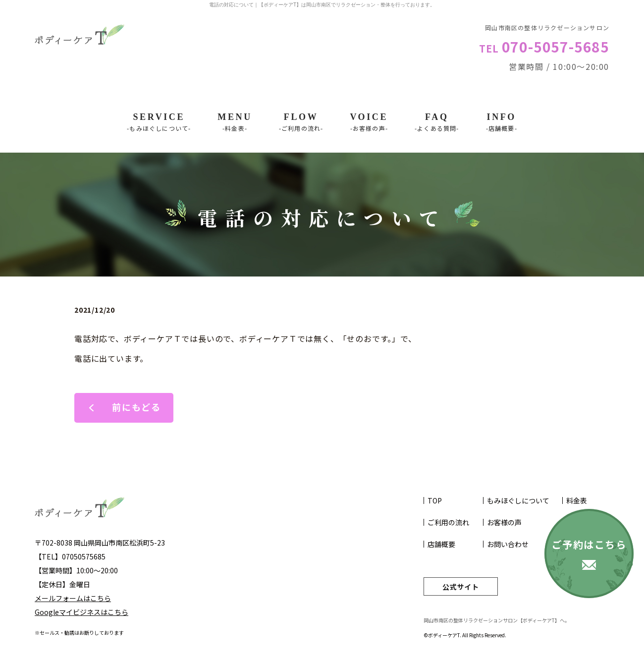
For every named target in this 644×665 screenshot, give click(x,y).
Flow (301, 122)
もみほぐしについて (518, 500)
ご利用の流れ (448, 522)
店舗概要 (441, 544)
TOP (435, 500)
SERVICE (159, 122)
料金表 (577, 500)
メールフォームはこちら (73, 598)
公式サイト (461, 587)
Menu (235, 122)
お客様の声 (504, 522)
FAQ (437, 122)
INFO (502, 122)
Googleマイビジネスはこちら (81, 612)
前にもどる (136, 407)
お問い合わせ (508, 544)
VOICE (369, 122)
